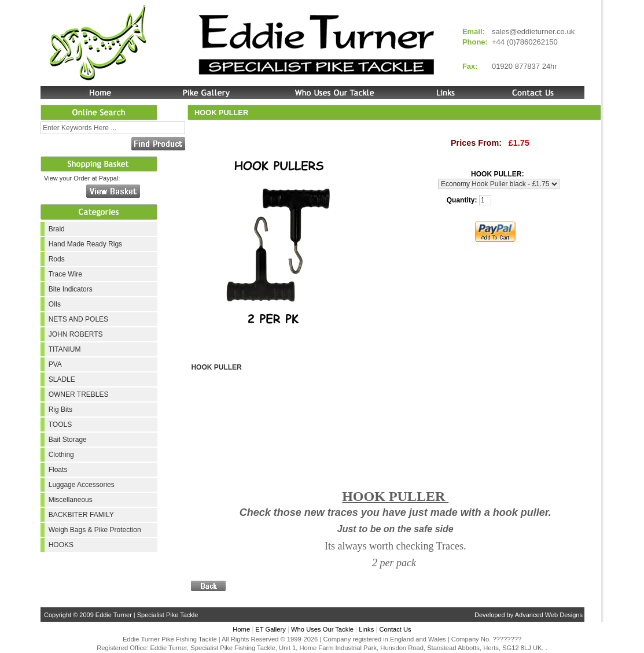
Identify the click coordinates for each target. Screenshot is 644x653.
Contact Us (395, 629)
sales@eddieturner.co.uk (533, 32)
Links (366, 629)
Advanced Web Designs (549, 615)
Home (241, 629)
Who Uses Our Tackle (322, 629)
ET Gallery (271, 629)
